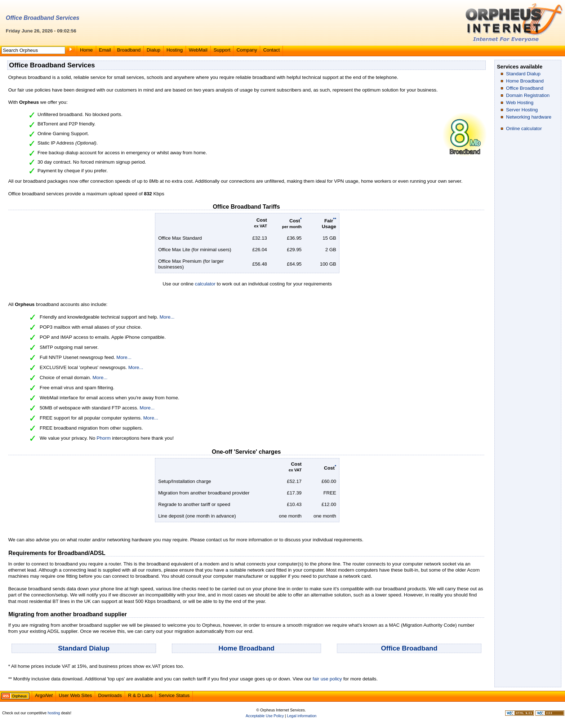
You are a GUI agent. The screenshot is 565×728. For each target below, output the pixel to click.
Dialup (154, 50)
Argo (44, 695)
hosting (54, 713)
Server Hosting (522, 110)
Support (222, 50)
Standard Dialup (84, 648)
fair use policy (327, 679)
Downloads (110, 695)
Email (105, 50)
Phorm (104, 438)
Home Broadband (246, 648)
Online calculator (524, 128)
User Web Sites (75, 695)
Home (86, 50)
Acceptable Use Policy (265, 716)
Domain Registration (528, 95)
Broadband (129, 50)
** (335, 219)
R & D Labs (140, 695)
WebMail (198, 50)
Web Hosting (520, 103)
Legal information (302, 716)
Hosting (175, 50)
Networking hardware (529, 117)
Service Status (174, 695)
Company (247, 50)
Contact (271, 50)
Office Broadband (409, 648)
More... (167, 317)
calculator (205, 284)
